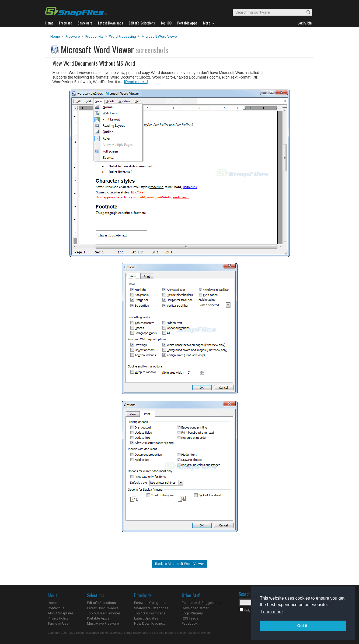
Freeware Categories (150, 603)
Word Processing (123, 36)
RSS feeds (190, 618)
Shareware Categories (151, 608)
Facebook (190, 623)
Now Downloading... (150, 623)
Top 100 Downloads (150, 613)
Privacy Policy (58, 618)
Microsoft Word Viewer (160, 36)
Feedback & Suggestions (202, 603)
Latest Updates (146, 618)
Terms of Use (58, 623)
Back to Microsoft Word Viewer (179, 564)
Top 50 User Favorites (104, 613)
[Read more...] (136, 82)
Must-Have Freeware (103, 623)
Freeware (73, 36)
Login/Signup (192, 613)
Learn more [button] (272, 612)
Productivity (94, 36)
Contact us (56, 608)
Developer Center (195, 608)
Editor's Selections (101, 603)
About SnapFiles (61, 613)
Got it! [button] (303, 626)
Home (55, 36)
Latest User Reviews (103, 608)
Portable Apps (98, 618)
